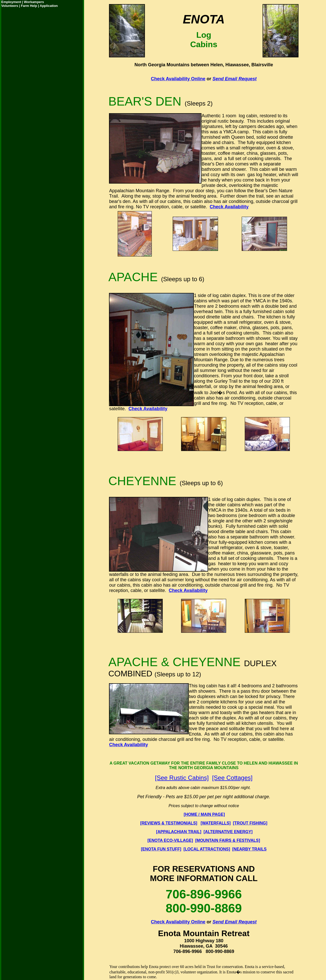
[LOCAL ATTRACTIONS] (207, 849)
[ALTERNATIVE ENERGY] (228, 832)
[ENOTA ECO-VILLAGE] (170, 840)
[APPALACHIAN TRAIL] (179, 832)
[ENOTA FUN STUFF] (161, 849)
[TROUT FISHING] (250, 823)
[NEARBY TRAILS (249, 849)
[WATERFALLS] (216, 823)
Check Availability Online (178, 79)
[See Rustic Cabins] (182, 778)
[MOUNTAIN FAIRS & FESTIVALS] (228, 840)
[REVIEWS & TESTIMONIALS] (169, 823)
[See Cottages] (232, 778)
